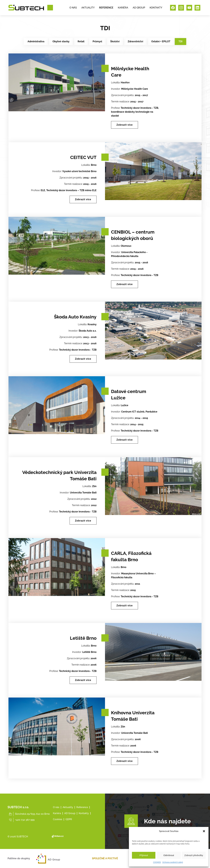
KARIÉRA (123, 8)
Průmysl (97, 41)
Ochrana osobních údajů (173, 862)
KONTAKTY (156, 8)
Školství (115, 41)
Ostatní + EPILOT (161, 41)
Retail (81, 41)
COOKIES (157, 862)
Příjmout (144, 855)
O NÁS (73, 8)
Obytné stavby (61, 41)
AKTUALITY (88, 8)
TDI (180, 41)
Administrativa (36, 41)
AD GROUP (139, 8)
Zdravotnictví (135, 41)
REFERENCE (106, 8)
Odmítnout (169, 855)
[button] (204, 831)
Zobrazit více (125, 125)
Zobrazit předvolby (194, 855)
